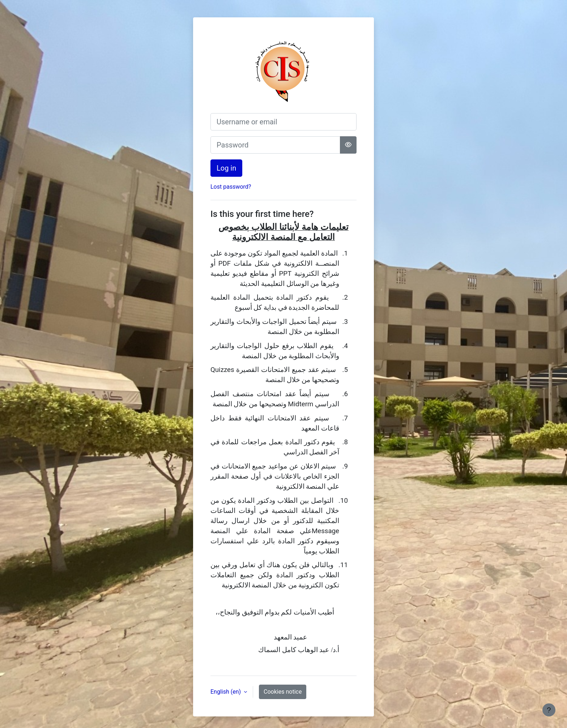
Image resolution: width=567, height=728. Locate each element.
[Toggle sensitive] (348, 145)
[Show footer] (549, 710)
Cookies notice (283, 692)
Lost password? (231, 187)
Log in (226, 168)
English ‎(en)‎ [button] (226, 692)
